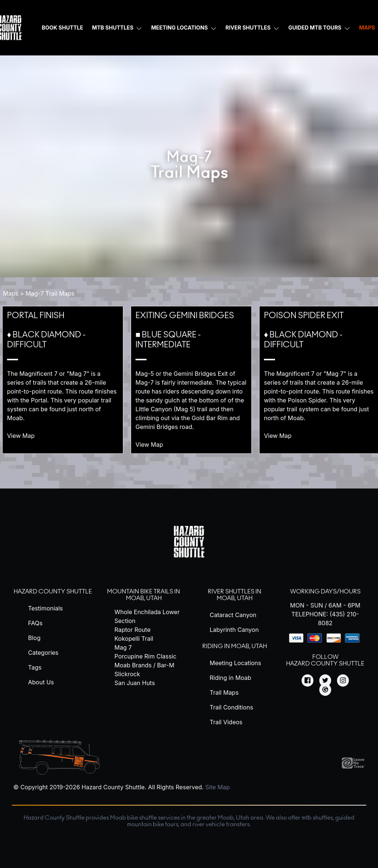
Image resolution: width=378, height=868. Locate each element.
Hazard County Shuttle (53, 592)
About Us (41, 682)
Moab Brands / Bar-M (144, 665)
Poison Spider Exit (304, 316)
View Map (25, 436)
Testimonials (45, 608)
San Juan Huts (135, 683)
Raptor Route (133, 630)
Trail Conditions (231, 707)
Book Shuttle (62, 28)
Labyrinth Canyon (234, 630)
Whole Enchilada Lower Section (147, 616)
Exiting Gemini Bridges (185, 316)
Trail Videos (226, 722)
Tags (35, 667)
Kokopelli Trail (134, 639)
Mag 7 (123, 647)
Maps (11, 293)
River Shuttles (248, 28)
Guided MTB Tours (315, 28)
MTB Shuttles (113, 28)
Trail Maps (224, 692)
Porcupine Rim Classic (145, 656)
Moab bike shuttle (133, 818)
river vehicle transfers (221, 824)
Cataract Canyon (233, 615)
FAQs (35, 623)
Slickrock (127, 674)
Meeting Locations (179, 28)
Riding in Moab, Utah (235, 646)
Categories (43, 653)
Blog (34, 638)
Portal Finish (36, 316)
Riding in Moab (230, 678)
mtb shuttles (317, 818)
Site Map (217, 787)
